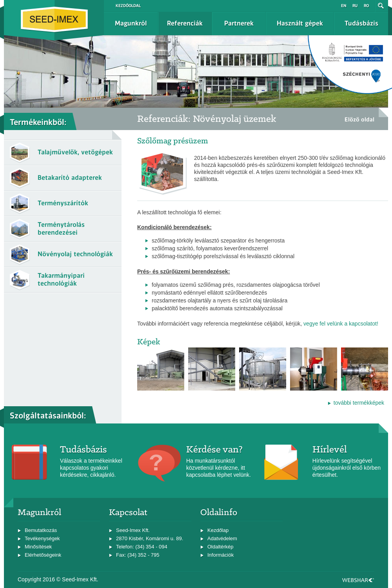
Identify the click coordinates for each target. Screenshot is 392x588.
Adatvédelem (222, 538)
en (344, 6)
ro (366, 6)
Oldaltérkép (220, 547)
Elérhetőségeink (43, 555)
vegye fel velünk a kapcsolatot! (341, 324)
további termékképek (359, 403)
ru (355, 6)
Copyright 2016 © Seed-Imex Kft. (58, 579)
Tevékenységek (42, 538)
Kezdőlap (218, 530)
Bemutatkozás (41, 530)
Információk (220, 555)
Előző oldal (359, 119)
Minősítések (38, 547)
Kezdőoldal (128, 6)
